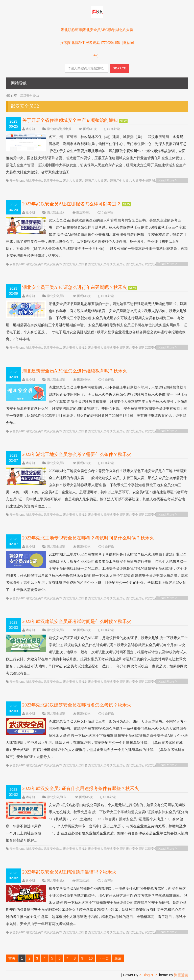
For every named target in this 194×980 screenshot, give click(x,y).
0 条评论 (114, 129)
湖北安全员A (56, 212)
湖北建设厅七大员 (116, 181)
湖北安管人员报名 (75, 264)
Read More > (168, 180)
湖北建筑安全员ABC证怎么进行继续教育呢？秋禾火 (75, 371)
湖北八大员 (71, 181)
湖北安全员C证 (57, 797)
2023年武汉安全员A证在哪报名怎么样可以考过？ (72, 204)
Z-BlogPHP (148, 975)
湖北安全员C (34, 181)
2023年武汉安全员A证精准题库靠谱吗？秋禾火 (69, 872)
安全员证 (145, 181)
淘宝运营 (181, 975)
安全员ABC (17, 181)
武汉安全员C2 (53, 181)
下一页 (104, 958)
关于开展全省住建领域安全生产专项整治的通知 (70, 120)
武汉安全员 (153, 264)
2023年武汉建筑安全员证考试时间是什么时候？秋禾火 (77, 621)
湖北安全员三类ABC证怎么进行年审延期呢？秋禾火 (75, 287)
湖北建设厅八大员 (91, 181)
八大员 (134, 181)
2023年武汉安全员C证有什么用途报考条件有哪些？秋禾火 (81, 788)
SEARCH (120, 68)
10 (91, 958)
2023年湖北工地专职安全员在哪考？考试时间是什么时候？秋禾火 (88, 538)
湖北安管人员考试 (100, 264)
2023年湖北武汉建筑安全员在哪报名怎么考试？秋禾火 (77, 705)
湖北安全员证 (135, 264)
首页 (14, 96)
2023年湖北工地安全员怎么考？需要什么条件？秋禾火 (77, 454)
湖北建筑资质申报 (59, 129)
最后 (118, 958)
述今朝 (30, 129)
